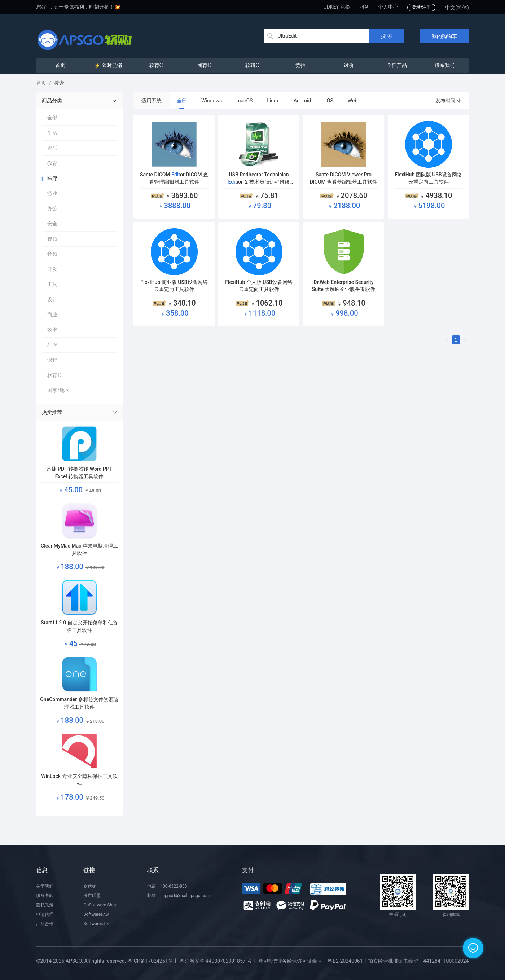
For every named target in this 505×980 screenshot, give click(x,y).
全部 (182, 101)
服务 (364, 7)
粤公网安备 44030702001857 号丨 (218, 961)
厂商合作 (45, 924)
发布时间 (449, 101)
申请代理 (45, 914)
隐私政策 (45, 905)
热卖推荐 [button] (79, 412)
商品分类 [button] (79, 101)
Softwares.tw (96, 914)
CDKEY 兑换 (337, 7)
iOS (329, 101)
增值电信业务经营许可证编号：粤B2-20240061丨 (312, 961)
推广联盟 (92, 896)
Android (302, 101)
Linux (273, 101)
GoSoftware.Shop (100, 905)
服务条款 (45, 896)
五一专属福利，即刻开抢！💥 (87, 7)
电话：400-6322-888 (167, 886)
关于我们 (45, 886)
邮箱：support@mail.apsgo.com (179, 896)
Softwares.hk (96, 924)
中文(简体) (457, 8)
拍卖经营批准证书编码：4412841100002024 (418, 961)
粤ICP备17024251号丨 (153, 961)
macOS (244, 101)
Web (353, 101)
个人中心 (388, 7)
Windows (212, 101)
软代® (89, 886)
